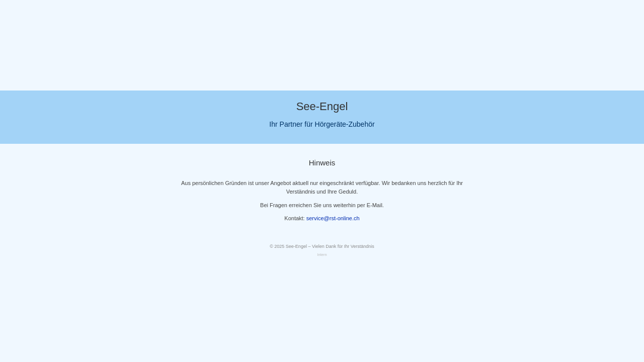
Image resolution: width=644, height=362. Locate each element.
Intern (322, 255)
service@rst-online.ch (333, 218)
